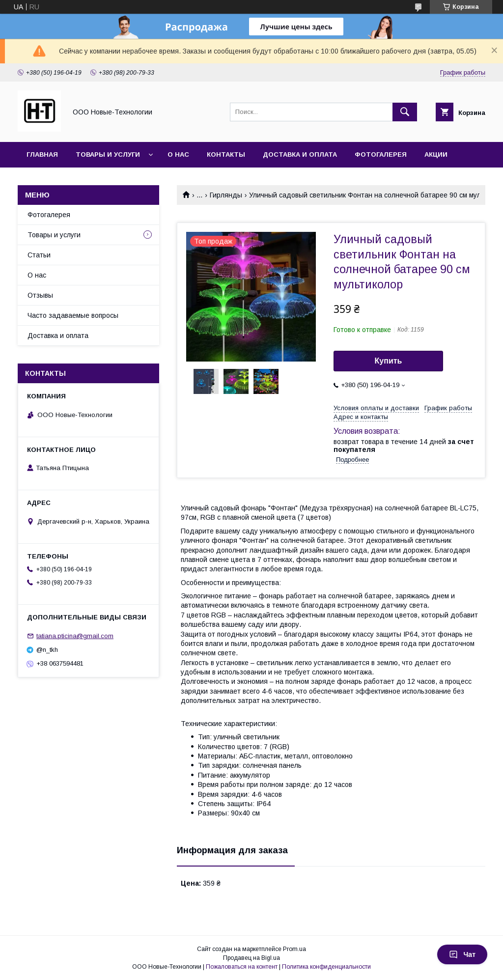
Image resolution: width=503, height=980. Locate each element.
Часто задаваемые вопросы (73, 315)
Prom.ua (294, 949)
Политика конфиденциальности (326, 967)
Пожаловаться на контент (242, 967)
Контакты (226, 154)
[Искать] (405, 112)
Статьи (39, 255)
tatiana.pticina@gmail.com (75, 636)
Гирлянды (226, 195)
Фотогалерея (381, 154)
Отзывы (40, 295)
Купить (389, 361)
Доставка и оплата (300, 154)
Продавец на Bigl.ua (251, 958)
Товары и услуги (108, 154)
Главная (42, 154)
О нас (178, 154)
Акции (436, 154)
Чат (462, 954)
